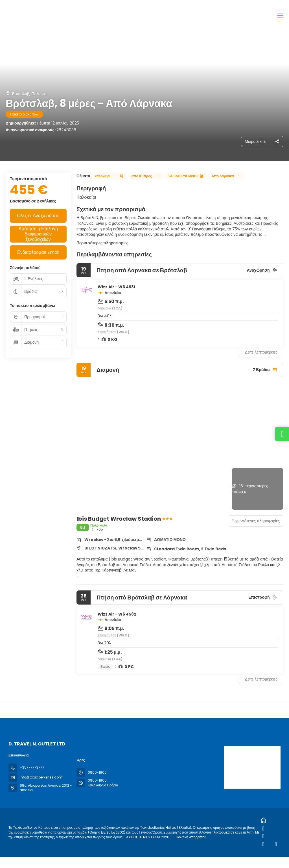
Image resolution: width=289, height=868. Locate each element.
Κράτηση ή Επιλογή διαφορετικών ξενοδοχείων (38, 234)
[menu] (280, 16)
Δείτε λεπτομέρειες (261, 352)
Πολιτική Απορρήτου (191, 837)
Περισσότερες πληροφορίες (102, 243)
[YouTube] (276, 844)
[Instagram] (263, 836)
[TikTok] (263, 844)
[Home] (263, 821)
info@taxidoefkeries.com (41, 777)
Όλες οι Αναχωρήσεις (38, 216)
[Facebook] (263, 828)
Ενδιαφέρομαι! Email (38, 252)
